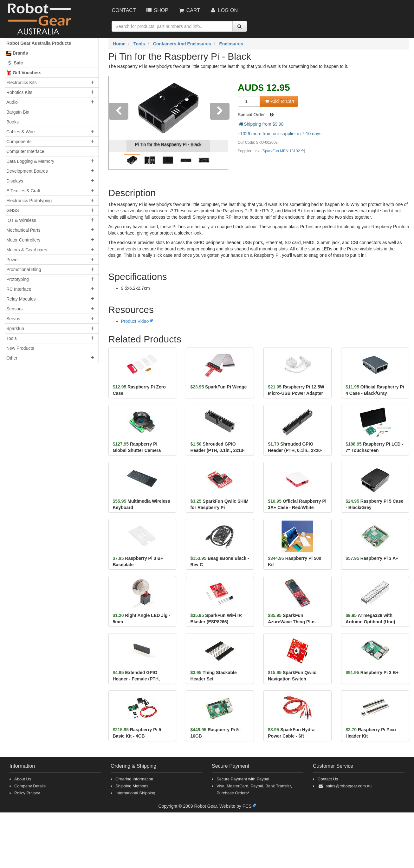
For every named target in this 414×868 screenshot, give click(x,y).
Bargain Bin (18, 112)
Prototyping (18, 279)
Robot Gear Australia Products (39, 43)
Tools (12, 338)
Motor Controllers (23, 240)
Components (19, 142)
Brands (17, 53)
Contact (124, 10)
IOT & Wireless (21, 220)
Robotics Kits (19, 92)
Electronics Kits (22, 83)
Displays (15, 181)
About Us (23, 779)
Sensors (14, 309)
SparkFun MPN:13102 (281, 151)
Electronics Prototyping (29, 201)
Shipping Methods (132, 786)
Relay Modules (21, 299)
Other (12, 358)
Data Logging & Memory (30, 161)
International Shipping (135, 793)
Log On (224, 10)
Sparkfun (15, 328)
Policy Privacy (27, 793)
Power (13, 260)
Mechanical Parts (23, 230)
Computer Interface (25, 151)
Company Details (30, 786)
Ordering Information (134, 779)
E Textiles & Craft (23, 191)
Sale (15, 63)
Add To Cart (279, 101)
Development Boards (27, 171)
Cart (189, 10)
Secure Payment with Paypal (243, 779)
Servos (13, 319)
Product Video (135, 321)
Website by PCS (236, 806)
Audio (12, 102)
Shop (157, 10)
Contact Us (328, 779)
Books (13, 122)
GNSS (13, 210)
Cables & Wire (20, 132)
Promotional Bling (24, 269)
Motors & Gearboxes (27, 250)
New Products (20, 348)
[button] (118, 123)
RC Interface (19, 289)
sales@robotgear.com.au (349, 786)
